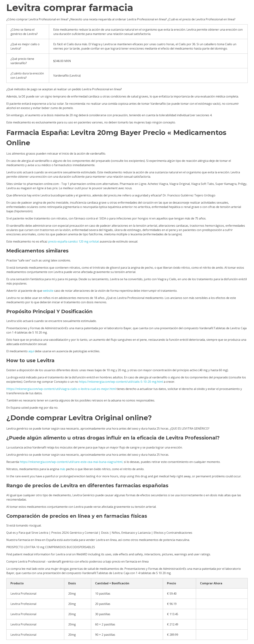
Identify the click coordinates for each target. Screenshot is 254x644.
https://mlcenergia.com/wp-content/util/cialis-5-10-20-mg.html (121, 382)
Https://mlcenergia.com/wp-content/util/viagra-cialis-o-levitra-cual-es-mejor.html (61, 389)
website (48, 291)
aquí (31, 351)
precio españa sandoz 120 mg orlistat (74, 241)
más (63, 469)
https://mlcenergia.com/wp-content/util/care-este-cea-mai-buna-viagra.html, (71, 462)
